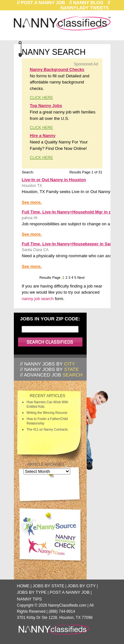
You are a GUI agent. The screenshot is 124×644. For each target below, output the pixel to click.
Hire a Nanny (43, 136)
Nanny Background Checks (57, 69)
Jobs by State (48, 586)
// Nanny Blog (87, 3)
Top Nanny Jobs (46, 106)
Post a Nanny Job (70, 592)
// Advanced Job (52, 375)
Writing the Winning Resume (47, 413)
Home (23, 586)
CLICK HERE (42, 98)
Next (81, 278)
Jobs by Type (32, 592)
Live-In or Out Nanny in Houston (54, 180)
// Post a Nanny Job (41, 3)
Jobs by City (81, 586)
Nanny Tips (30, 599)
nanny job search (38, 299)
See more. (32, 202)
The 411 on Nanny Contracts (47, 429)
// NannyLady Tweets (86, 5)
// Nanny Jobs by (48, 364)
